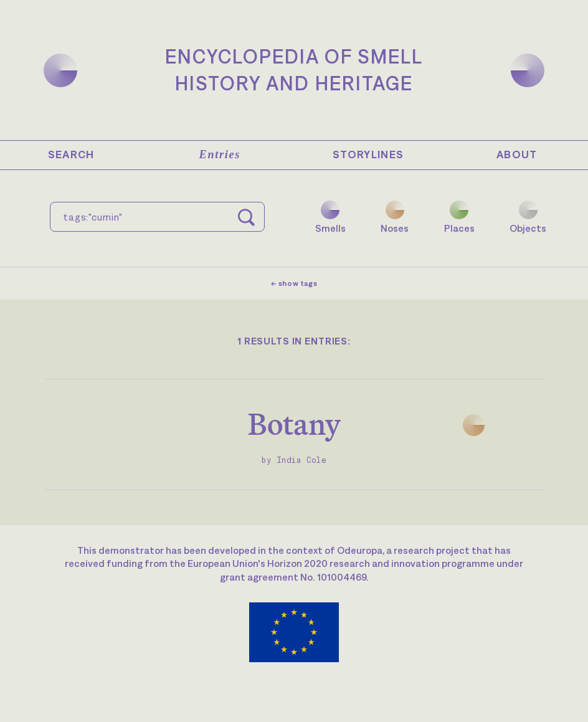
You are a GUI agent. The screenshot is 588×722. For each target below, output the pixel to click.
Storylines (368, 154)
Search (71, 154)
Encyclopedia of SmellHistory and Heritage (294, 70)
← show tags (294, 283)
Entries (220, 154)
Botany (294, 424)
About (517, 154)
